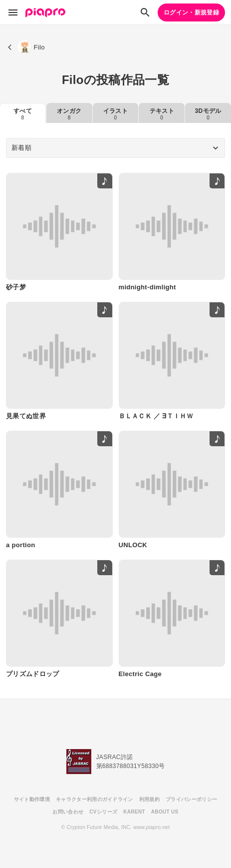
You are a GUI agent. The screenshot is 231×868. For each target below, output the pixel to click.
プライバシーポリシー (191, 799)
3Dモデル (208, 114)
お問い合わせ (68, 812)
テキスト (162, 114)
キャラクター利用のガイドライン (95, 799)
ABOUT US (165, 812)
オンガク (69, 114)
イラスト (115, 114)
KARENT (134, 812)
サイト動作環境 (32, 799)
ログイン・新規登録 (191, 12)
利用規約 (149, 799)
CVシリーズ (103, 812)
